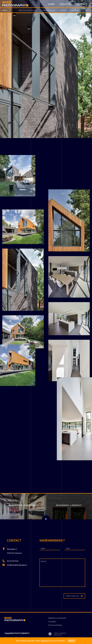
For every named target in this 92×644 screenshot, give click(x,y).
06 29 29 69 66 (13, 561)
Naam (43, 548)
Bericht (44, 561)
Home (51, 4)
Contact (82, 4)
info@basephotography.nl (17, 565)
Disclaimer (52, 622)
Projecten (66, 4)
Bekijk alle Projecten (28, 10)
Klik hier (45, 641)
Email (68, 548)
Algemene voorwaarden (57, 618)
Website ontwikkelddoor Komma (57, 634)
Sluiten (72, 641)
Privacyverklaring (55, 625)
